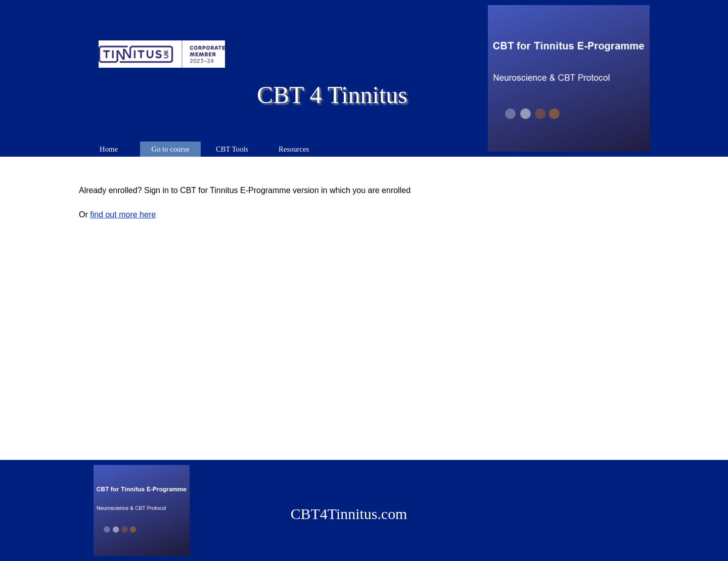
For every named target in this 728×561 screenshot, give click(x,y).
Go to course (171, 149)
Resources (294, 149)
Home (109, 149)
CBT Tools (232, 149)
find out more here (123, 215)
